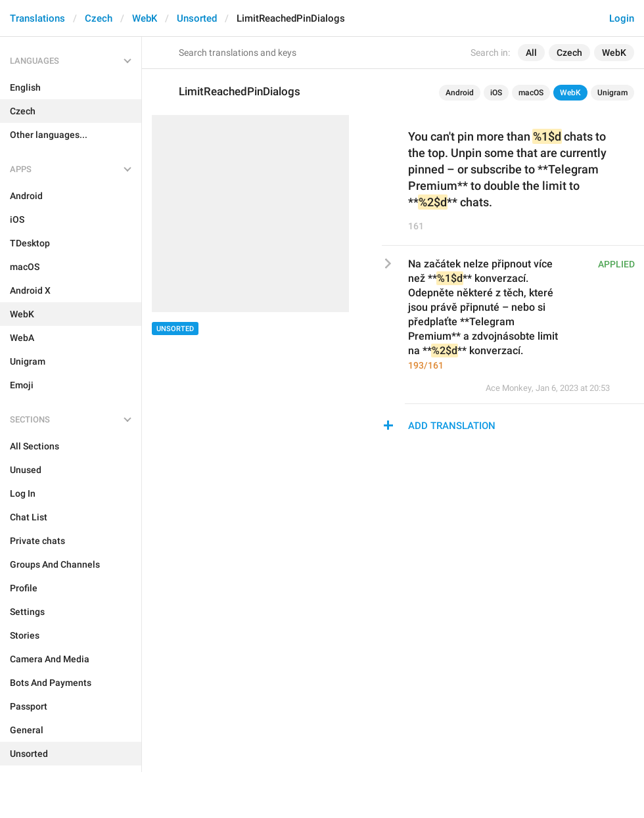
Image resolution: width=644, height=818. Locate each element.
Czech (99, 18)
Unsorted (197, 18)
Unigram (612, 93)
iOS (496, 93)
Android (460, 93)
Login (622, 18)
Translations (37, 18)
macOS (531, 93)
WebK (145, 18)
